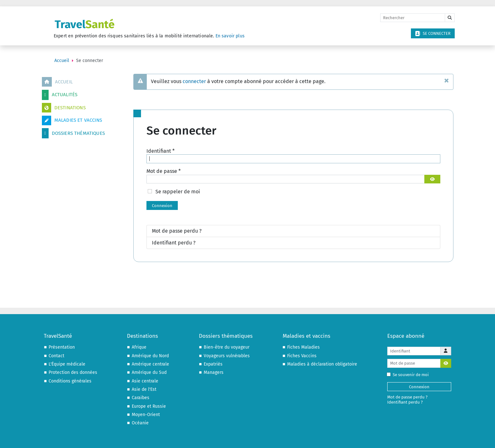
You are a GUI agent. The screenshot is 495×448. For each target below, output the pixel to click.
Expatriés (213, 364)
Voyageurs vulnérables (227, 356)
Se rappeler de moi (178, 192)
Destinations (64, 108)
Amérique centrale (150, 364)
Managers (214, 372)
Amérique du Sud (149, 372)
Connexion (162, 206)
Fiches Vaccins (302, 356)
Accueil (57, 82)
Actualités (60, 95)
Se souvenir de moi (409, 375)
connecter (194, 81)
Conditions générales (70, 381)
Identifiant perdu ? (174, 243)
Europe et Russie (149, 406)
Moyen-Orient (146, 415)
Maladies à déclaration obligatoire (322, 364)
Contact (56, 356)
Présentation (62, 347)
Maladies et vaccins (72, 120)
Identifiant (161, 151)
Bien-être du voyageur (227, 347)
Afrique (139, 347)
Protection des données (73, 372)
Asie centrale (145, 381)
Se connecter (433, 34)
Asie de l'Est (144, 389)
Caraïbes (141, 398)
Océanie (140, 423)
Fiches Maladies (303, 347)
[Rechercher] (413, 18)
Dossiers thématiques (73, 133)
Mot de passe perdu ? (177, 231)
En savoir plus (230, 36)
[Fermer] (447, 80)
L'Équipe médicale (67, 364)
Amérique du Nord (150, 356)
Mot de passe (164, 171)
